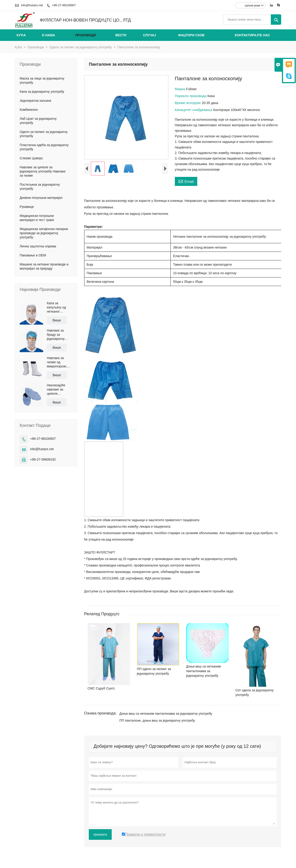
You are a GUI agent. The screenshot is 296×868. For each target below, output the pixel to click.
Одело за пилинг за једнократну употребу (81, 47)
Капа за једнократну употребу (42, 92)
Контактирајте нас (252, 35)
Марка (180, 89)
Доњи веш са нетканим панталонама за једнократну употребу (166, 714)
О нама (48, 35)
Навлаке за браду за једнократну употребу (56, 335)
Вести (121, 35)
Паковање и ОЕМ (33, 255)
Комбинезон (29, 110)
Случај (149, 35)
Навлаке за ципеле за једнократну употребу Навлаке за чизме (43, 171)
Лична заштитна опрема (38, 246)
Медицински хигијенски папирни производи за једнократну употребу (44, 233)
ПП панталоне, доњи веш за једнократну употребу (157, 720)
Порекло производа (191, 96)
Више (57, 320)
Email (186, 181)
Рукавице (27, 207)
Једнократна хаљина (35, 101)
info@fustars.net (32, 5)
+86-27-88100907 (64, 5)
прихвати (100, 834)
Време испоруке (188, 103)
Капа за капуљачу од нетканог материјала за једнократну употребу (57, 307)
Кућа (21, 35)
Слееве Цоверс (31, 158)
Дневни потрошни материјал (41, 198)
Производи (85, 35)
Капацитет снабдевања (194, 110)
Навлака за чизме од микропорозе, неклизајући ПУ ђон (58, 362)
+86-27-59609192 (43, 459)
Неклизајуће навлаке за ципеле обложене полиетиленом (58, 389)
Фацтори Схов (191, 35)
